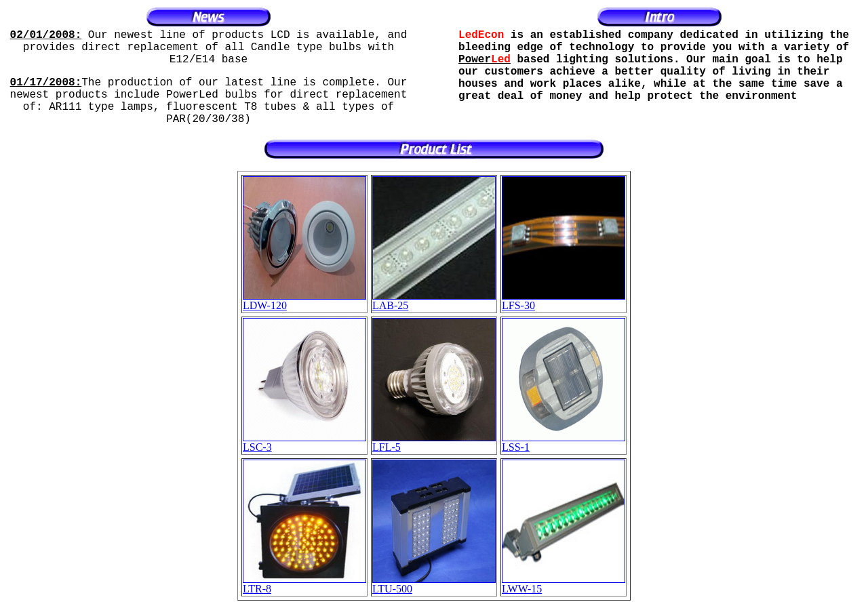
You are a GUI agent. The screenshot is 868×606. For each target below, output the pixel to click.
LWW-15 (564, 584)
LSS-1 (564, 442)
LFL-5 (434, 442)
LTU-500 (434, 584)
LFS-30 (564, 301)
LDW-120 (304, 301)
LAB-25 (434, 301)
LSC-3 (304, 442)
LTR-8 (304, 584)
